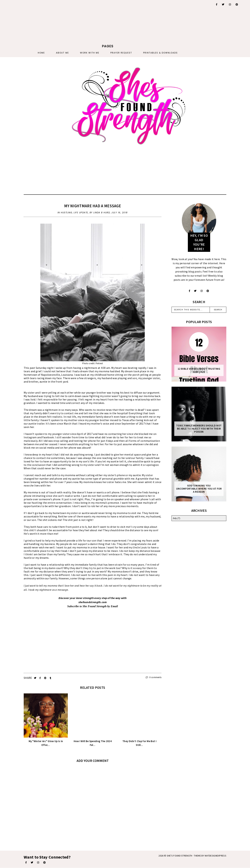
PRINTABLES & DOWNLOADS (160, 53)
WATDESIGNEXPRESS (215, 856)
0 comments (154, 677)
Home (41, 53)
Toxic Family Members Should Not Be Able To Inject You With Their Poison (199, 429)
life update (81, 213)
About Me (62, 53)
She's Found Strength (180, 856)
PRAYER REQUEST (121, 53)
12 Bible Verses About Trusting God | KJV (199, 370)
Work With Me (90, 53)
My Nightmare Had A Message (93, 206)
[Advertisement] (108, 22)
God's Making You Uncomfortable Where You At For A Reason (199, 489)
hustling (66, 213)
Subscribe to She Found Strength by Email (93, 606)
